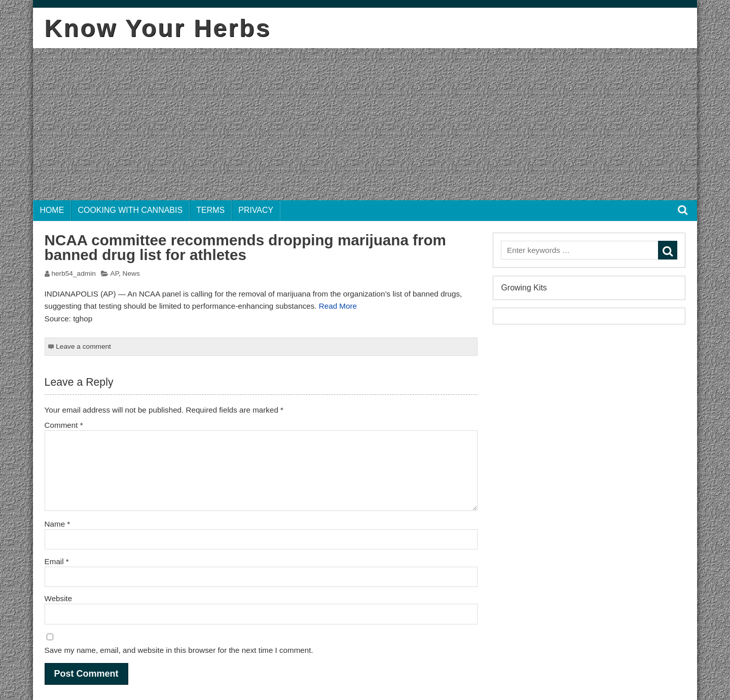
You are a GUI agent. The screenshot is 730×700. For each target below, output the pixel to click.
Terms (210, 210)
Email (57, 561)
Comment (64, 425)
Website (59, 598)
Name (58, 524)
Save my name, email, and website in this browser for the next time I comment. (179, 650)
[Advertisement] (365, 124)
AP (115, 273)
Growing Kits (524, 288)
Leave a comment (83, 346)
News (131, 273)
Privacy (256, 210)
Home (52, 210)
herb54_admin (73, 273)
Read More (338, 306)
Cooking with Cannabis (131, 210)
